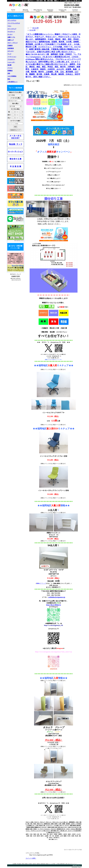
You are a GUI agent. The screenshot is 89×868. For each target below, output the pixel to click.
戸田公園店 (19, 864)
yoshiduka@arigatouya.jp (57, 597)
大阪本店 (34, 864)
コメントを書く (31, 858)
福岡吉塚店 (43, 864)
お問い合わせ (68, 864)
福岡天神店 (62, 864)
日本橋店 (30, 864)
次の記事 (32, 30)
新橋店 (26, 864)
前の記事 (36, 28)
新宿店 (47, 864)
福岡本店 (39, 864)
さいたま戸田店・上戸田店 (54, 864)
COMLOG (79, 867)
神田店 (23, 864)
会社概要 (14, 864)
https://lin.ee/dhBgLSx (54, 605)
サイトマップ (74, 864)
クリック (43, 583)
